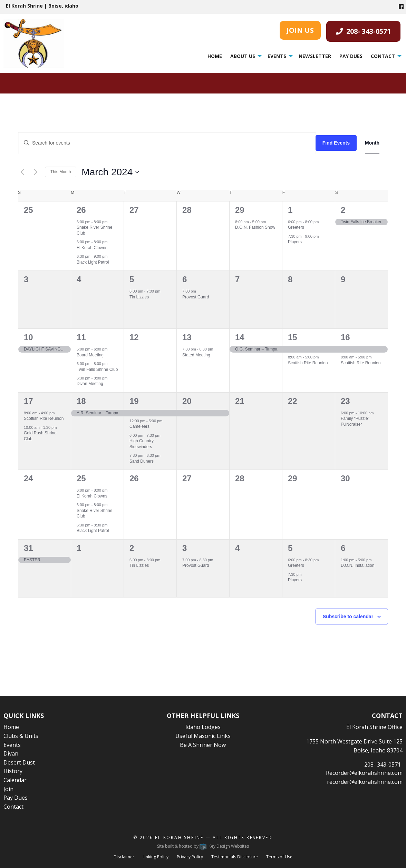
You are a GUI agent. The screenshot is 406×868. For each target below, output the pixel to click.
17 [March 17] (28, 401)
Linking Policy (156, 857)
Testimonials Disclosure (235, 857)
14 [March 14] (240, 337)
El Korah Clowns (92, 248)
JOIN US (300, 30)
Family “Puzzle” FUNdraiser (355, 421)
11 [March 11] (81, 337)
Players (295, 242)
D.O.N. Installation (357, 565)
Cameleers (139, 426)
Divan (11, 753)
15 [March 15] (293, 337)
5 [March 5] (132, 279)
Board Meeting (90, 355)
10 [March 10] (28, 337)
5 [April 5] (290, 548)
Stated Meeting (196, 355)
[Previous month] (22, 172)
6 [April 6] (343, 548)
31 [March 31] (28, 548)
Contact (383, 56)
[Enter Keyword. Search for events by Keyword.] (167, 143)
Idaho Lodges (203, 727)
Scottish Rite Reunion (308, 363)
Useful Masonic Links (203, 736)
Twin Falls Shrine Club (97, 369)
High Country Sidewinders (142, 444)
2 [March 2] (343, 210)
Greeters (296, 227)
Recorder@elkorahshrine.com (364, 773)
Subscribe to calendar (348, 617)
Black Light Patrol (93, 262)
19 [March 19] (134, 401)
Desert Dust (19, 762)
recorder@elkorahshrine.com (365, 782)
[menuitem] (215, 56)
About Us (243, 56)
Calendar (15, 780)
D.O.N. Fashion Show (255, 227)
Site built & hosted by (203, 846)
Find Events (336, 143)
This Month (61, 172)
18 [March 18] (81, 401)
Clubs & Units (21, 736)
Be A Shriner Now (203, 745)
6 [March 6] (185, 279)
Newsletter (315, 56)
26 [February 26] (81, 210)
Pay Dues (351, 56)
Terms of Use (279, 857)
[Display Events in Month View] (372, 143)
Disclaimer (124, 857)
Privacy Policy (190, 857)
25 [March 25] (81, 478)
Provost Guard (196, 297)
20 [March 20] (187, 401)
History (13, 771)
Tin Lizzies (139, 297)
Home (215, 56)
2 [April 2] (132, 548)
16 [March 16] (345, 337)
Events (277, 56)
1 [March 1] (290, 210)
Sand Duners (142, 461)
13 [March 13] (187, 337)
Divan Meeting (90, 384)
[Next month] (36, 172)
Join (8, 789)
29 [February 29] (240, 210)
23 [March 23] (345, 401)
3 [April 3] (185, 548)
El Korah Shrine (179, 837)
